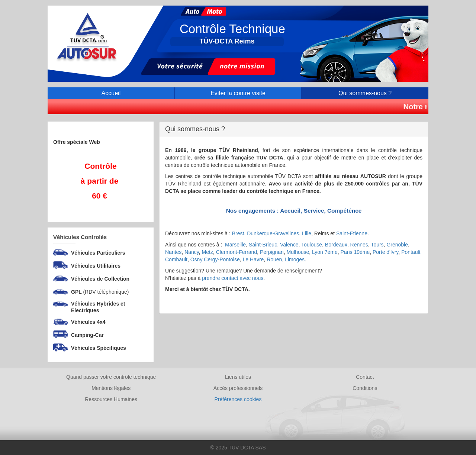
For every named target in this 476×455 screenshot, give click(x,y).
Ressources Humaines (111, 399)
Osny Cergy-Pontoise (215, 259)
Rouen (274, 259)
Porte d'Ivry (385, 252)
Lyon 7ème (325, 252)
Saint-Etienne (352, 233)
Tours (377, 245)
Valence (289, 245)
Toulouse (312, 245)
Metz (208, 252)
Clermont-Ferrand (237, 252)
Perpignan (272, 252)
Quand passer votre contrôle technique (111, 377)
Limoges (295, 259)
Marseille (235, 245)
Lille (307, 233)
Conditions (365, 388)
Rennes (359, 245)
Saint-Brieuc (263, 245)
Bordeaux (336, 245)
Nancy (192, 252)
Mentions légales (111, 388)
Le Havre (253, 259)
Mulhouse (298, 252)
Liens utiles (238, 377)
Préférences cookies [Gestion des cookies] (238, 399)
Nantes (173, 252)
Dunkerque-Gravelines (273, 233)
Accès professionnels (238, 388)
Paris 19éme (355, 252)
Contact (365, 377)
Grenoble (397, 245)
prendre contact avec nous (233, 278)
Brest (238, 233)
